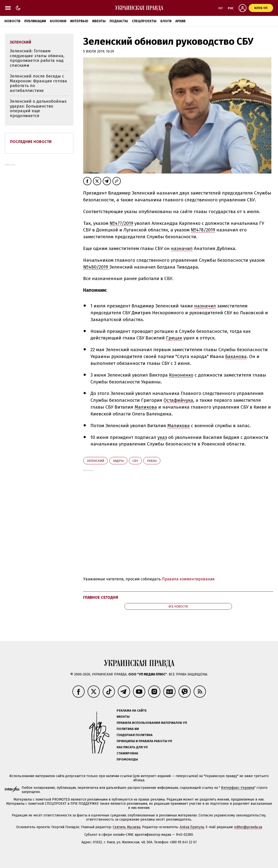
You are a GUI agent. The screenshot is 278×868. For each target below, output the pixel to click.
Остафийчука (178, 400)
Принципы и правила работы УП (144, 741)
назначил (182, 248)
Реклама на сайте (132, 711)
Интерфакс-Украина (238, 788)
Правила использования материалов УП (152, 723)
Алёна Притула (192, 827)
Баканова (236, 356)
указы (152, 461)
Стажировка (127, 753)
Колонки (58, 21)
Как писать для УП (132, 747)
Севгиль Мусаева (127, 827)
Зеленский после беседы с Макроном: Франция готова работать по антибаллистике (38, 83)
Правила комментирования (188, 579)
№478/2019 (203, 230)
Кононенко (181, 375)
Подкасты (119, 21)
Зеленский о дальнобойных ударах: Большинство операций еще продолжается (38, 108)
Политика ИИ (128, 729)
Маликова (146, 407)
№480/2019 (96, 267)
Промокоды (127, 759)
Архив (180, 21)
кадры (118, 461)
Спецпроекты (144, 21)
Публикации (35, 21)
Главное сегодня (101, 597)
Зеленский (95, 461)
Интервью (79, 21)
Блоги (166, 21)
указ (162, 437)
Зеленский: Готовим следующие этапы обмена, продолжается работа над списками (37, 58)
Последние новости (31, 142)
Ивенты (99, 21)
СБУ (135, 461)
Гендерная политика (135, 735)
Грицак (174, 338)
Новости (12, 21)
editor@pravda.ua (248, 827)
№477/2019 (121, 223)
